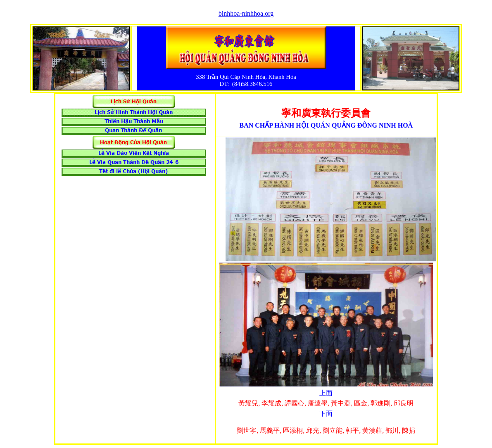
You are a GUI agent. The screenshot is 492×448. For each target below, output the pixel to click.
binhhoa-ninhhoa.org (246, 13)
